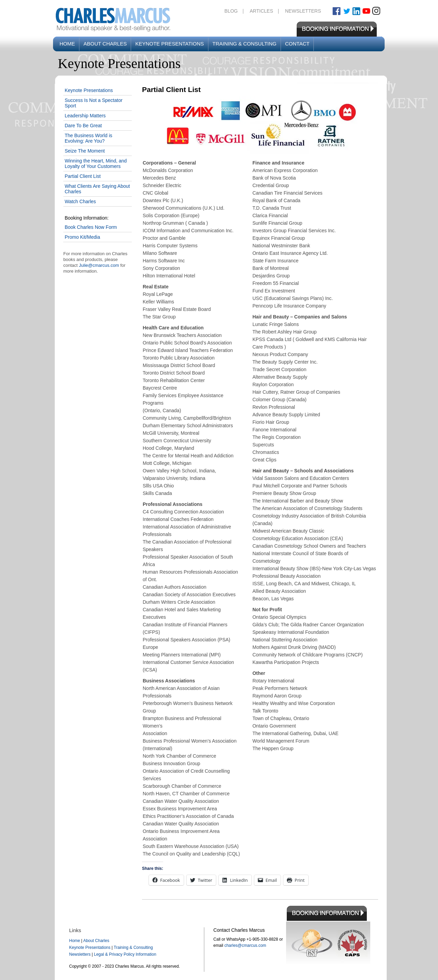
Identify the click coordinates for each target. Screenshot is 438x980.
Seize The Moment (85, 151)
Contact (297, 44)
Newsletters (303, 11)
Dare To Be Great (83, 126)
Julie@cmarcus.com (99, 265)
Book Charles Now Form (91, 227)
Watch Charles (80, 201)
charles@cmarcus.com (245, 945)
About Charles (105, 44)
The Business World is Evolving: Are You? (88, 138)
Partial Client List (83, 176)
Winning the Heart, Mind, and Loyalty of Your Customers (96, 164)
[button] (260, 126)
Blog (231, 11)
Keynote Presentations (169, 44)
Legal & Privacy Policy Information (125, 954)
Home (67, 44)
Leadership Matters (85, 116)
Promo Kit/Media (82, 237)
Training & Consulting (244, 44)
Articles (261, 11)
